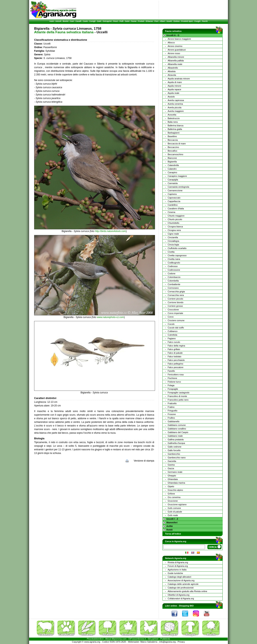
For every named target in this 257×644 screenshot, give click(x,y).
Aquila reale (173, 93)
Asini (52, 21)
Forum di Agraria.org (178, 566)
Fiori (156, 21)
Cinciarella (173, 237)
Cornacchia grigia (176, 292)
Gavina (171, 465)
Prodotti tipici (187, 21)
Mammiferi (172, 522)
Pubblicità (165, 639)
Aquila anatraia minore (179, 79)
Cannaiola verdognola (178, 187)
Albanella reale (175, 64)
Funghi (197, 21)
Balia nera (173, 122)
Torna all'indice (173, 534)
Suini (127, 21)
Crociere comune (176, 320)
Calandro (172, 169)
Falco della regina (176, 346)
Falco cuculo (174, 342)
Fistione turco (174, 382)
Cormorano (173, 288)
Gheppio (172, 476)
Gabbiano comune (177, 425)
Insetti (169, 21)
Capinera (172, 194)
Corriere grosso (175, 306)
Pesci (116, 21)
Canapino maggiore (177, 176)
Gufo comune (174, 508)
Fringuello (172, 411)
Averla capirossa (176, 100)
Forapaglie (173, 389)
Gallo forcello (174, 450)
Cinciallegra (173, 241)
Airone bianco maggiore (179, 39)
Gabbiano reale (175, 436)
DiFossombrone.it (137, 639)
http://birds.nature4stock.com (110, 231)
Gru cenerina (174, 497)
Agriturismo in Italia (177, 570)
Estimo (176, 21)
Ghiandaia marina (176, 483)
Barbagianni (174, 133)
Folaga (171, 385)
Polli (122, 21)
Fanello (171, 371)
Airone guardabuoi (177, 50)
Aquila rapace (174, 89)
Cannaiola (173, 183)
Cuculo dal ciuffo (176, 328)
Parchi (205, 21)
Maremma (117, 639)
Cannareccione (175, 190)
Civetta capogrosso (177, 255)
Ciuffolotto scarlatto (177, 248)
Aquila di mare (175, 82)
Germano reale (175, 472)
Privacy (181, 642)
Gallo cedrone (175, 447)
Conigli (92, 21)
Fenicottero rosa (176, 375)
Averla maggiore (176, 111)
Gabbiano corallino (177, 429)
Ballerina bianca (175, 126)
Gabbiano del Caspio (178, 432)
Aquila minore (174, 86)
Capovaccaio (174, 198)
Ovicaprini (107, 21)
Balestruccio (174, 118)
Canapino (172, 172)
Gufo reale (173, 515)
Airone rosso (174, 53)
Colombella (173, 281)
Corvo (171, 317)
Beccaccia (173, 140)
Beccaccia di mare (177, 144)
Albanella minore (176, 57)
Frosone (172, 414)
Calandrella (173, 165)
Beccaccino (173, 147)
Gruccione (173, 501)
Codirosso (173, 266)
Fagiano (172, 338)
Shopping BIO (186, 606)
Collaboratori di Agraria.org (181, 598)
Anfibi (170, 526)
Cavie (85, 21)
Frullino (171, 418)
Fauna (134, 21)
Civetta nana (174, 259)
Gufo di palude (175, 512)
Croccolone (173, 310)
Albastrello (173, 68)
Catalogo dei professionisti (181, 588)
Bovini (66, 21)
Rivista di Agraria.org (178, 562)
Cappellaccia (174, 201)
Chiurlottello (173, 223)
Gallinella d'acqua (176, 443)
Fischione (172, 378)
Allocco (171, 43)
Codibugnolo (174, 263)
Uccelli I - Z (172, 519)
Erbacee (149, 21)
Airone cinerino (175, 46)
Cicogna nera (174, 230)
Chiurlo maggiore (176, 216)
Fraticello (172, 403)
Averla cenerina (175, 104)
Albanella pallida (176, 61)
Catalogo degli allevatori (179, 577)
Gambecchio (174, 454)
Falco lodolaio (174, 356)
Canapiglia (173, 180)
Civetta (171, 252)
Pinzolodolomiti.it (95, 639)
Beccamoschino (175, 154)
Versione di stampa (144, 461)
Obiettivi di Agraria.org (178, 595)
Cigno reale (173, 234)
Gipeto (171, 486)
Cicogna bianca (175, 227)
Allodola (172, 71)
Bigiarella (172, 162)
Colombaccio (174, 277)
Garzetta (172, 461)
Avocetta (172, 115)
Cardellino (173, 205)
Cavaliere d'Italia (176, 209)
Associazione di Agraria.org (181, 580)
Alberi (162, 21)
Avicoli (58, 21)
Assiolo (171, 97)
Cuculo (171, 324)
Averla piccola (174, 107)
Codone (172, 273)
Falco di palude (175, 353)
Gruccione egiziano (177, 504)
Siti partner (153, 639)
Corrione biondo (175, 302)
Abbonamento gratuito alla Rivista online (187, 591)
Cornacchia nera (176, 295)
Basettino (172, 136)
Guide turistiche (175, 573)
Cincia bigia (173, 245)
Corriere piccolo (175, 299)
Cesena (171, 212)
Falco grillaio (174, 349)
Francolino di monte (177, 396)
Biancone (172, 158)
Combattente (174, 284)
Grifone (171, 494)
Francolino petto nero (178, 400)
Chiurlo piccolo (175, 219)
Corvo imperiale (175, 313)
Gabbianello (174, 421)
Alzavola (172, 75)
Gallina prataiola (176, 439)
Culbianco (173, 331)
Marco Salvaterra (149, 642)
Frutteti (141, 21)
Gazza (171, 468)
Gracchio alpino (175, 490)
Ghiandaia (173, 479)
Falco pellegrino (175, 364)
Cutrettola (172, 335)
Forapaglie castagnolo (178, 393)
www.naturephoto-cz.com (111, 317)
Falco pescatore (175, 367)
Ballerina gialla (175, 129)
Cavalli (78, 21)
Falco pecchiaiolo (176, 360)
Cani (72, 21)
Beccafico (172, 151)
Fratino (171, 407)
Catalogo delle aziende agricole (183, 584)
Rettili (170, 530)
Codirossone (174, 270)
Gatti (99, 21)
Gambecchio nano (177, 458)
